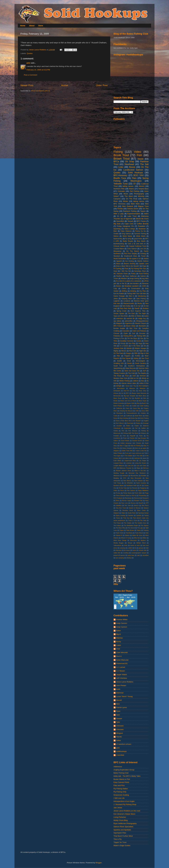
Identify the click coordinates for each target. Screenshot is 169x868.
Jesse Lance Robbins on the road (127, 811)
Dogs (144, 266)
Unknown (120, 726)
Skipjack (116, 513)
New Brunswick (136, 478)
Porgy (147, 493)
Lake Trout (132, 216)
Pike (118, 356)
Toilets (139, 530)
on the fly (123, 284)
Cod (133, 333)
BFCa (116, 161)
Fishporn (144, 433)
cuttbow (135, 381)
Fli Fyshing (117, 269)
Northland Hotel (132, 485)
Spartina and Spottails (122, 830)
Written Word (141, 543)
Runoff (141, 503)
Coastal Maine (119, 249)
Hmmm (142, 186)
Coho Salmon (132, 249)
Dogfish (146, 421)
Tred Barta (129, 533)
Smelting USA (119, 363)
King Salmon (126, 234)
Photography (139, 194)
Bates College (130, 229)
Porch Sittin (138, 493)
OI (134, 184)
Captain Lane (144, 264)
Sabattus (119, 505)
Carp (115, 289)
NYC (125, 478)
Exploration (128, 428)
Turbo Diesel (139, 533)
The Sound (131, 528)
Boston (119, 286)
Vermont (143, 376)
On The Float (132, 199)
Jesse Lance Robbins (125, 682)
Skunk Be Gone (142, 219)
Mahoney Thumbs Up (127, 468)
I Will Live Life (119, 798)
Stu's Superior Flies (138, 311)
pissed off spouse (119, 555)
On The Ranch (133, 251)
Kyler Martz (117, 461)
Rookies (146, 308)
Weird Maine (127, 236)
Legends (117, 301)
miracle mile (142, 550)
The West (129, 196)
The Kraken (117, 525)
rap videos (117, 321)
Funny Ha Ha (140, 231)
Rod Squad (126, 358)
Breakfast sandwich (132, 286)
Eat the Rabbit (119, 294)
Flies (134, 178)
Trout (127, 376)
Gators (116, 441)
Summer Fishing (140, 234)
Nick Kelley (126, 306)
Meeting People (119, 473)
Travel (143, 256)
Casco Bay (137, 408)
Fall (136, 428)
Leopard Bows (118, 463)
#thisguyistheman (142, 321)
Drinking (133, 291)
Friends (132, 438)
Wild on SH (134, 378)
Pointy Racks (127, 493)
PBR (136, 353)
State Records (131, 368)
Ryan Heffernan (131, 276)
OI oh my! (137, 306)
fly (135, 548)
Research (145, 498)
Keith (118, 689)
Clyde (126, 333)
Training (146, 530)
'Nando (119, 737)
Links (121, 167)
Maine (131, 189)
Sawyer (119, 719)
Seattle (119, 361)
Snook (129, 363)
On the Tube (123, 488)
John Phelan (121, 686)
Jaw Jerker (118, 808)
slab (138, 555)
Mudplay (116, 478)
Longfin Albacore (119, 466)
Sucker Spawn (119, 313)
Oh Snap (130, 161)
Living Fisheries (120, 817)
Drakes (138, 423)
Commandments (132, 413)
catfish (130, 548)
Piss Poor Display (130, 254)
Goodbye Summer (127, 341)
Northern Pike (119, 189)
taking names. (128, 186)
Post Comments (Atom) (41, 91)
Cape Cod (129, 224)
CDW (144, 286)
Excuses (142, 333)
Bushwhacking (119, 244)
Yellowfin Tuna (121, 184)
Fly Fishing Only (120, 792)
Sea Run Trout (121, 508)
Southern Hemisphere (137, 366)
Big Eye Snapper (130, 396)
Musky (140, 303)
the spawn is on (135, 259)
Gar (142, 338)
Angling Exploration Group (124, 770)
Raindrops (128, 498)
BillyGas (119, 638)
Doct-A (119, 656)
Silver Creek (141, 510)
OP (140, 485)
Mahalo (129, 348)
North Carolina (141, 483)
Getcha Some (133, 209)
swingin (119, 386)
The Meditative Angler (131, 525)
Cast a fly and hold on (137, 244)
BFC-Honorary (120, 175)
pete (28, 63)
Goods (139, 341)
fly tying (128, 239)
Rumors (133, 503)
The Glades (128, 523)
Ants (134, 391)
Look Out (130, 466)
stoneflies (145, 555)
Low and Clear (141, 466)
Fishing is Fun (119, 338)
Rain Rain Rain (126, 308)
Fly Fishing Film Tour (139, 269)
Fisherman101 (122, 663)
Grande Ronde (137, 441)
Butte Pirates (118, 406)
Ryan (118, 711)
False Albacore (126, 231)
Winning (141, 196)
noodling (126, 553)
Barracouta (117, 396)
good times (138, 239)
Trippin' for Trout (120, 842)
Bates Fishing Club (121, 773)
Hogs (140, 343)
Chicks (124, 289)
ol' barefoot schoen (124, 744)
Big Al (118, 634)
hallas (118, 740)
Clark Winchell (122, 653)
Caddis (134, 406)
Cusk (122, 416)
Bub (138, 403)
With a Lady (119, 214)
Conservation (136, 289)
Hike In (131, 296)
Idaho (146, 214)
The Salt (144, 164)
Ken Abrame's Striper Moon (124, 814)
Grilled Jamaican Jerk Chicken (131, 443)
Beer (115, 231)
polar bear (131, 555)
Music (126, 194)
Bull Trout (133, 328)
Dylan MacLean (122, 660)
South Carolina (140, 363)
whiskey (129, 558)
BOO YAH (139, 175)
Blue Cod (128, 398)
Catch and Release (139, 331)
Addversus (118, 767)
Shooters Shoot (128, 510)
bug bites (145, 279)
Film (123, 431)
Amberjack (117, 391)
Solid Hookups (135, 173)
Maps (138, 468)
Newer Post (27, 85)
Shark (129, 361)
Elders (128, 426)
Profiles (138, 356)
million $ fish (144, 383)
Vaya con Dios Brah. (121, 316)
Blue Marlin (141, 241)
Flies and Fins (119, 785)
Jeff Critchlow (122, 678)
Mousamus (117, 251)
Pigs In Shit (144, 353)
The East (131, 313)
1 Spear (127, 386)
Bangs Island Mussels (139, 393)
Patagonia (143, 488)
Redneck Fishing (130, 211)
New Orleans (139, 481)
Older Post (102, 85)
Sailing (136, 358)
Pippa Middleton (143, 490)
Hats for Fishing (136, 446)
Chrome (116, 333)
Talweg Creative (119, 373)
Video (138, 152)
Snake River (132, 513)
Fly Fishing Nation (121, 789)
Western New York (120, 378)
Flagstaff (132, 436)
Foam (125, 438)
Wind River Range (120, 540)
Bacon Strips (131, 326)
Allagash (119, 323)
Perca (122, 490)
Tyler (118, 722)
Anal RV (126, 391)
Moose (124, 351)
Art (122, 393)
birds (126, 545)
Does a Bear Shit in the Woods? (128, 266)
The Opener (145, 525)
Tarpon (143, 211)
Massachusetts (129, 303)
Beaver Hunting (130, 264)
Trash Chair (119, 533)
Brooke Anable (119, 328)
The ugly (140, 528)
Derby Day (134, 418)
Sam (118, 715)
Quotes (30, 53)
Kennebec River (140, 271)
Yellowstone (117, 545)
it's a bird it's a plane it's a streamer (129, 281)
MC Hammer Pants (121, 274)
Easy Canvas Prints (121, 782)
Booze (132, 167)
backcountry (118, 239)
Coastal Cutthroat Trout (137, 246)
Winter (125, 201)
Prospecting (143, 496)
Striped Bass (143, 189)
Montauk (125, 476)
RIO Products (118, 498)
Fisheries (117, 336)
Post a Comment (31, 75)
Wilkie (144, 538)
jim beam (127, 550)
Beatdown (142, 229)
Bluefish (137, 398)
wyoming (117, 229)
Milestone (117, 476)
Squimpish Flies (120, 833)
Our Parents (133, 488)
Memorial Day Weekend (137, 473)
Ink (145, 346)
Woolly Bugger (119, 543)
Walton (127, 535)
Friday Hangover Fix (125, 226)
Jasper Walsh (122, 675)
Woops (130, 543)
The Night (142, 313)
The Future (117, 523)
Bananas (145, 284)
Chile (137, 411)
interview (119, 550)
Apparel (119, 261)
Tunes (116, 279)
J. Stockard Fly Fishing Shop (125, 804)
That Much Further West (123, 836)
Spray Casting (121, 515)
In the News (136, 346)
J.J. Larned (121, 667)
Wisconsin (134, 540)
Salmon (143, 276)
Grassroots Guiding (121, 795)
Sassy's (136, 505)
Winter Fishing (125, 381)
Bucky (119, 642)
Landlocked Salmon (133, 170)
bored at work (135, 545)
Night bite (143, 351)
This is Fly (118, 839)
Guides (116, 234)
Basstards (142, 326)
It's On (120, 216)
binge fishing (134, 279)
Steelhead (129, 164)
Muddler (144, 476)
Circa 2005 (145, 411)
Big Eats (117, 224)
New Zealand (128, 206)
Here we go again (141, 448)
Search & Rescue (135, 508)
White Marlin (141, 236)
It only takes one (126, 458)
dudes (146, 316)
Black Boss (142, 396)
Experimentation (134, 214)
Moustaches (135, 476)
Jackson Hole (118, 348)
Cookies (143, 413)
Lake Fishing (141, 299)
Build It (144, 403)
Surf (144, 371)
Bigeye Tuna (143, 206)
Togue (122, 530)
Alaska (146, 259)
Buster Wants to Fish (122, 779)
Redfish (119, 276)
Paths (115, 490)
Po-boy (118, 493)
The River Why (120, 528)
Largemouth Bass (130, 461)
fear (143, 381)
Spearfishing (118, 368)
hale (147, 548)
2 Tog (134, 386)
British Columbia (119, 403)
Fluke (141, 436)
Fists (124, 436)
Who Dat (137, 538)
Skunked (117, 256)
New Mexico (127, 481)
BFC (128, 393)
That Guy (126, 518)
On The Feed (118, 353)
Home (23, 26)
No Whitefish (129, 483)
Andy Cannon (122, 623)
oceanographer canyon (139, 553)
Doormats (130, 423)
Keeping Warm (127, 299)
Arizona (116, 393)
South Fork (118, 366)
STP (147, 503)
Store (41, 26)
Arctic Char (142, 391)
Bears (118, 264)
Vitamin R (119, 535)
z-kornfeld (120, 755)
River (118, 501)
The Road (117, 376)
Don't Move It (120, 423)
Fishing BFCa (128, 336)
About (32, 26)
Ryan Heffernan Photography (125, 823)
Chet (118, 649)
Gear (115, 271)
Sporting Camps (143, 513)
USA (134, 376)
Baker (118, 631)
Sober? (116, 196)
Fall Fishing (135, 191)
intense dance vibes (129, 383)
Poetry (133, 274)
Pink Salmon (131, 490)
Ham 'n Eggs (124, 446)
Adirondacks (121, 388)
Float (126, 269)
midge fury (142, 319)
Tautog (146, 515)
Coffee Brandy (143, 224)
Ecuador (119, 426)
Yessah (130, 221)
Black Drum (118, 398)
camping (122, 548)
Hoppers (116, 451)
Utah (147, 533)
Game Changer (119, 296)
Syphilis (139, 515)
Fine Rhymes (133, 431)
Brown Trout (122, 159)
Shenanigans (140, 361)
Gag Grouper (142, 438)
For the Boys (132, 338)
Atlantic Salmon (143, 261)
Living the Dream (140, 463)
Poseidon (142, 226)
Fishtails (116, 436)
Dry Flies (143, 291)
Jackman (137, 458)
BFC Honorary (120, 204)
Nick (118, 704)
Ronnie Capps (127, 501)
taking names (139, 201)
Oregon (129, 353)
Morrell (119, 700)
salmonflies (129, 321)
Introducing (142, 296)
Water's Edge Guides (122, 845)
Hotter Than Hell (127, 451)
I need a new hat (141, 451)
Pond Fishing (144, 274)
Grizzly (123, 343)
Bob (145, 398)
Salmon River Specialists (123, 827)
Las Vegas (143, 461)
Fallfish (144, 428)
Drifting (124, 291)
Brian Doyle (143, 401)
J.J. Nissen (121, 671)
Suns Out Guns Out (132, 371)
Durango (146, 423)
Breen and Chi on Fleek (128, 401)
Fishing (118, 152)
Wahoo (116, 236)
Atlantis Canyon (140, 323)
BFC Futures (118, 326)
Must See (133, 351)
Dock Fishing (144, 418)
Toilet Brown (130, 530)
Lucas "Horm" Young (124, 696)
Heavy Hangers (127, 448)
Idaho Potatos (118, 453)
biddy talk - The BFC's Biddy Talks (127, 776)
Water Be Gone (137, 535)
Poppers (127, 356)
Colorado (121, 191)
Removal (137, 498)
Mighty (116, 351)
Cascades (126, 331)
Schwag (143, 254)
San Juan (128, 505)
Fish (139, 155)
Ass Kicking (129, 261)
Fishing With (141, 336)
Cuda (115, 416)
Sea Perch (145, 505)
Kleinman (120, 693)
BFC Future (141, 221)
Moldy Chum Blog (121, 820)
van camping (120, 558)
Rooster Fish (138, 501)
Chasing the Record (126, 411)
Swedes (131, 515)
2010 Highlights (144, 386)
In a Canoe (124, 346)
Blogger (99, 863)
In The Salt (139, 456)
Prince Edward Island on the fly (126, 496)
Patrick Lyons (122, 707)
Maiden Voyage (140, 348)
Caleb (118, 645)
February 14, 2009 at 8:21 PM (38, 70)
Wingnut (119, 733)
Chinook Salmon (120, 246)
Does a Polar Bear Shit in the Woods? (128, 421)
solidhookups (121, 751)
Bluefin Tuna (120, 178)
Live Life (143, 249)
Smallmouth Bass (130, 256)
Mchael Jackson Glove (124, 471)
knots (134, 550)
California (119, 408)
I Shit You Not (126, 271)
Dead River (139, 416)
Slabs (123, 513)
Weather (124, 279)
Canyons (117, 199)
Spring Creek (122, 311)
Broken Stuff (130, 403)
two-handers (134, 284)
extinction (120, 319)
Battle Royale (128, 241)
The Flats (143, 520)
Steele (140, 159)
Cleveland (119, 413)
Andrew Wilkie (122, 620)
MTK (115, 468)
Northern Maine (119, 485)
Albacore (132, 388)
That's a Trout (133, 520)
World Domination (120, 259)
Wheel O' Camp (126, 538)
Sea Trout (145, 358)
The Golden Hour (140, 523)
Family (116, 431)
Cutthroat (129, 416)
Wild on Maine (136, 316)
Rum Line (125, 503)
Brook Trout (121, 155)
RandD (137, 308)
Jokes (116, 299)
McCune (146, 468)
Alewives (143, 388)
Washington (136, 181)
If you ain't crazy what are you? (135, 453)
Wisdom (143, 540)
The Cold (131, 373)
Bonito (116, 401)
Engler (137, 426)
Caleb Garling (144, 406)
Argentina (128, 323)
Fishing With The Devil (131, 433)
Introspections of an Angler (124, 801)
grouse (141, 548)
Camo (127, 408)
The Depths (142, 373)
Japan (144, 458)
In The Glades (128, 456)
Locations (127, 301)
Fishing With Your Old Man (137, 294)
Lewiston (129, 463)
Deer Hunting (124, 418)
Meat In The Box (140, 471)
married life (131, 319)
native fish (117, 553)
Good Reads (125, 441)
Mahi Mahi (135, 204)
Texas (118, 518)
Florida (120, 209)
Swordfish (120, 221)
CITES (127, 406)
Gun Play (132, 343)
